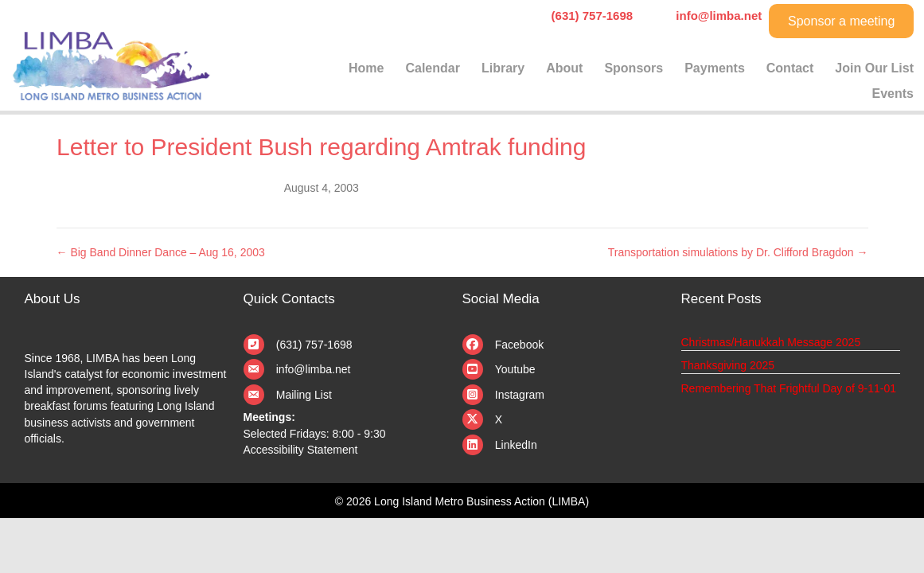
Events (893, 94)
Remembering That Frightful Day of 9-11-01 (789, 388)
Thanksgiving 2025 (728, 365)
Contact (790, 68)
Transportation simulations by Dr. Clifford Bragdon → (738, 252)
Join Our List (874, 68)
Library (503, 68)
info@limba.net (314, 369)
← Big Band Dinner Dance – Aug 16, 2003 (161, 252)
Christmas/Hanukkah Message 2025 (771, 342)
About (564, 68)
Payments (715, 68)
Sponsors (634, 68)
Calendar (432, 68)
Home (366, 68)
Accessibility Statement (301, 450)
